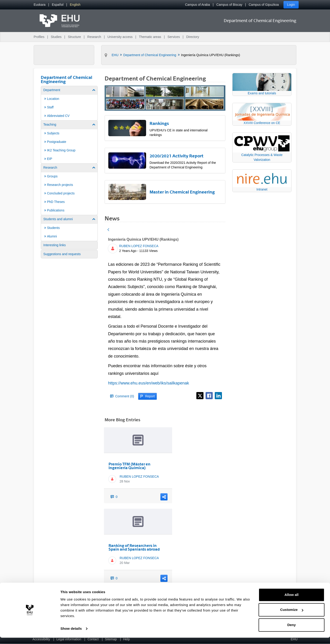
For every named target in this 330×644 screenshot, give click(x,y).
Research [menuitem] (94, 37)
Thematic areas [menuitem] (150, 37)
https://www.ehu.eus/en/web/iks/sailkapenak (149, 383)
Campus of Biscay (229, 5)
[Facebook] (209, 396)
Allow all (292, 601)
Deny (292, 631)
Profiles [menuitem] (39, 37)
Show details (71, 635)
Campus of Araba (197, 5)
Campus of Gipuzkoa (264, 5)
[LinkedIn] (218, 396)
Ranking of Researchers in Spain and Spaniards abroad (134, 547)
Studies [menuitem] (56, 37)
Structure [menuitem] (74, 37)
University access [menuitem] (120, 37)
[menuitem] (40, 5)
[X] (200, 396)
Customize (292, 616)
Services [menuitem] (174, 37)
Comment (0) (122, 396)
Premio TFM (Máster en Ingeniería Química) (130, 466)
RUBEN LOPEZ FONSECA (139, 246)
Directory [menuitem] (193, 37)
